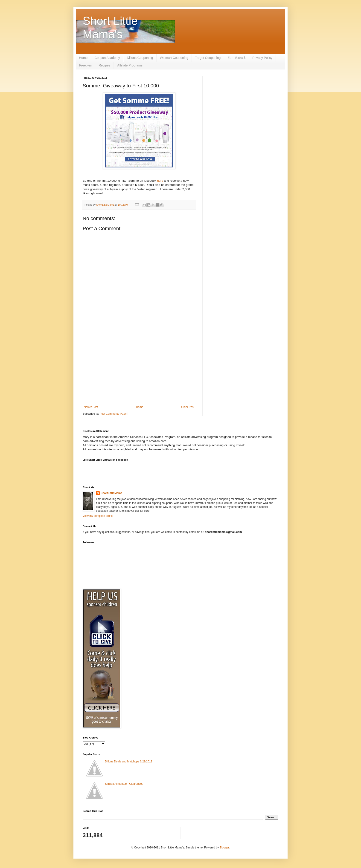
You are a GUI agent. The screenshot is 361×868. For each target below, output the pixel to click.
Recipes (104, 65)
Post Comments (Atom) (114, 414)
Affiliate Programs (130, 65)
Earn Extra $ (236, 58)
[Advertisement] (139, 368)
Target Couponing (208, 58)
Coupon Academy (107, 58)
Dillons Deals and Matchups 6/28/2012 (129, 762)
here (160, 181)
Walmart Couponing (174, 58)
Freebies (85, 65)
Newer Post (91, 407)
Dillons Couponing (140, 58)
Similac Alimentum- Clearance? (124, 784)
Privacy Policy (262, 58)
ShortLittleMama (111, 493)
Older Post (188, 407)
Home (83, 58)
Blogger (224, 848)
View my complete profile (98, 516)
